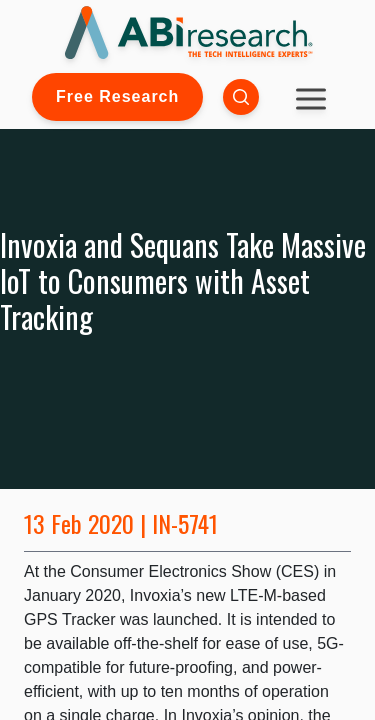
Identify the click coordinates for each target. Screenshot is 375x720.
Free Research (117, 96)
